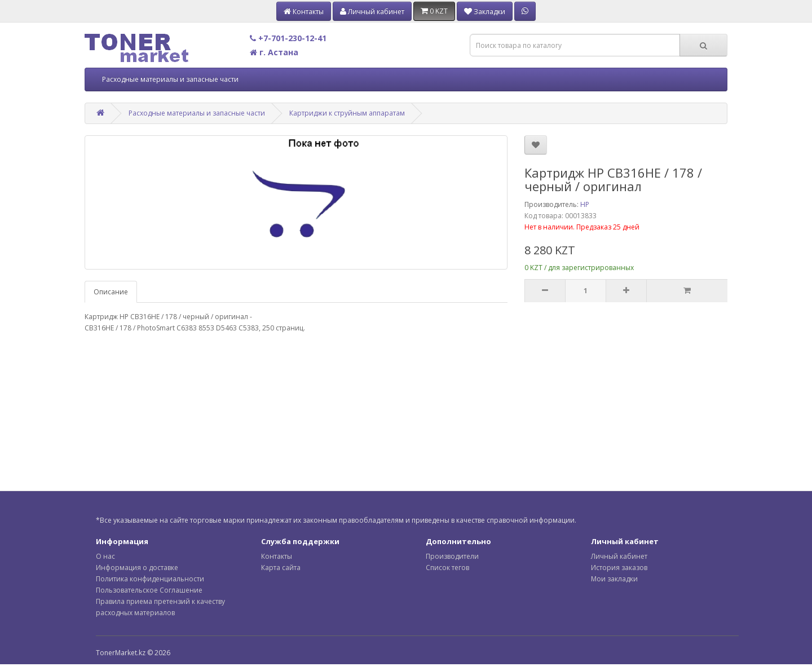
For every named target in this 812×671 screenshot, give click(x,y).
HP (585, 204)
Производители (452, 556)
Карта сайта (281, 568)
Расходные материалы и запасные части (170, 79)
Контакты (277, 556)
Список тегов (447, 568)
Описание (111, 292)
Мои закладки (614, 579)
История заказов (619, 568)
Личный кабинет (619, 556)
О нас (105, 556)
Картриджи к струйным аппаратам (347, 113)
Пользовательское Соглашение (149, 590)
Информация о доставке (137, 568)
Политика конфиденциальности (150, 579)
